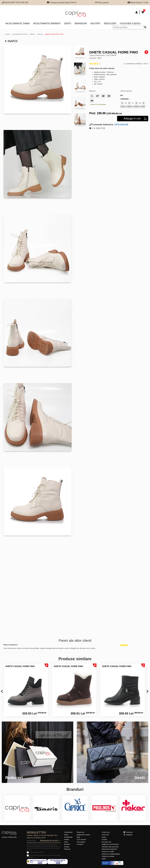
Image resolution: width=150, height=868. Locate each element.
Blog (78, 837)
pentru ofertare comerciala (37, 852)
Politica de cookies (108, 856)
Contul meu (106, 832)
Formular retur (107, 842)
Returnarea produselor (109, 849)
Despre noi (80, 832)
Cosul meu (105, 835)
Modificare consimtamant (110, 844)
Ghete (32, 34)
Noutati (95, 23)
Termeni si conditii (108, 852)
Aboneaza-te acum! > (50, 841)
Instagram (128, 835)
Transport (80, 844)
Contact (104, 839)
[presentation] (2, 692)
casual (40, 34)
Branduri (81, 23)
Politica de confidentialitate (111, 854)
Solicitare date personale (110, 847)
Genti (68, 23)
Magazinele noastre (83, 835)
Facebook (128, 832)
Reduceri (110, 23)
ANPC (104, 859)
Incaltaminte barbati (47, 23)
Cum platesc (81, 842)
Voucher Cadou (130, 23)
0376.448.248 (121, 125)
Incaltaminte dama (18, 23)
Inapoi (11, 41)
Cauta (104, 837)
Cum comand (81, 839)
